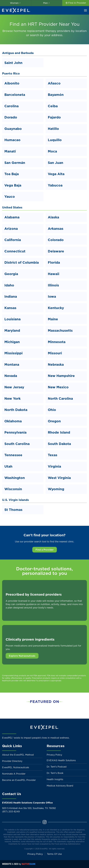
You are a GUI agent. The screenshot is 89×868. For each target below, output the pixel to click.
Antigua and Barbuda (18, 53)
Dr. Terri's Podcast (57, 767)
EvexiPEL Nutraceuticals (16, 767)
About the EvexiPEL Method (18, 755)
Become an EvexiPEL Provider (19, 780)
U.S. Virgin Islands (15, 500)
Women (15, 3)
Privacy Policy (54, 755)
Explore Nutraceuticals (22, 656)
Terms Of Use (54, 854)
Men (47, 3)
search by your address (46, 35)
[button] (85, 10)
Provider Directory (12, 761)
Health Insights (55, 779)
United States (12, 207)
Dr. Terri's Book (55, 773)
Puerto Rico (11, 73)
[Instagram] (45, 822)
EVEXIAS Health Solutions (61, 760)
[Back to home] (16, 10)
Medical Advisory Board (60, 786)
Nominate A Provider (14, 774)
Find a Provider (45, 550)
